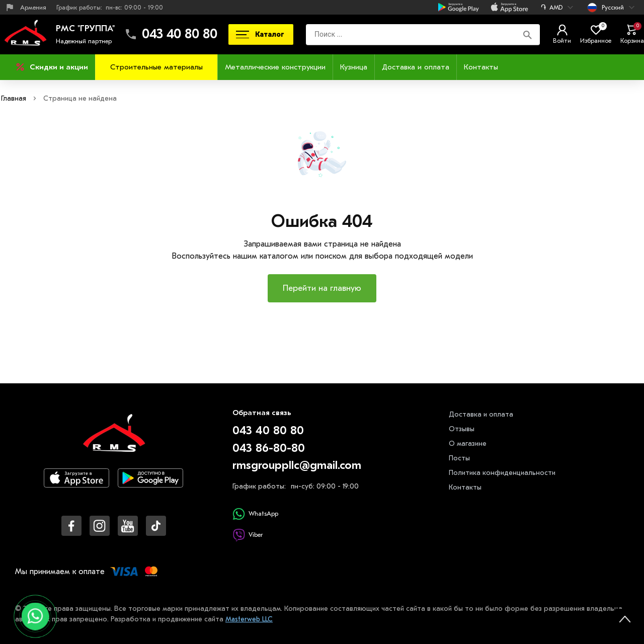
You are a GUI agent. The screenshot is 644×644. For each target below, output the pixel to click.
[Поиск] (528, 34)
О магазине (468, 444)
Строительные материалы (156, 67)
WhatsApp (255, 514)
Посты (459, 458)
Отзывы (462, 429)
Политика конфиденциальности (502, 473)
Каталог (260, 34)
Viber (248, 535)
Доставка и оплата (416, 67)
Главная (14, 98)
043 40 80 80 (180, 34)
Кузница (354, 67)
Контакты (481, 67)
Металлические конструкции (275, 67)
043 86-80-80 (269, 448)
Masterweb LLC (250, 619)
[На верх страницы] (625, 619)
